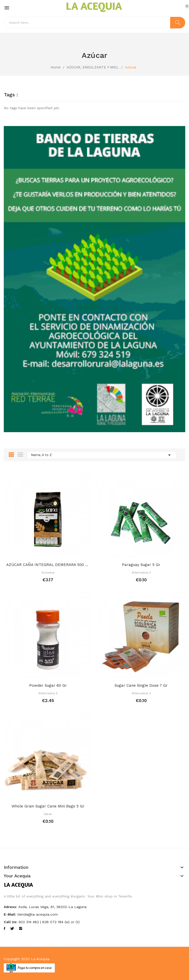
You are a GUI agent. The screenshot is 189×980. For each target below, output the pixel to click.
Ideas (48, 814)
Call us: (11, 922)
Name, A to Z (102, 455)
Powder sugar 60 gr (48, 685)
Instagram (21, 928)
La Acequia (40, 959)
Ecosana (48, 573)
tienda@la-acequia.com (38, 914)
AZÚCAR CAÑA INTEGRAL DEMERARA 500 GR (48, 565)
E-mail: (10, 914)
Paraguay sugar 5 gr (141, 565)
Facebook (5, 928)
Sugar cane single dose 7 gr (141, 685)
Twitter (12, 928)
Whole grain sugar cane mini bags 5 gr (48, 806)
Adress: (10, 907)
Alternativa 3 (141, 573)
